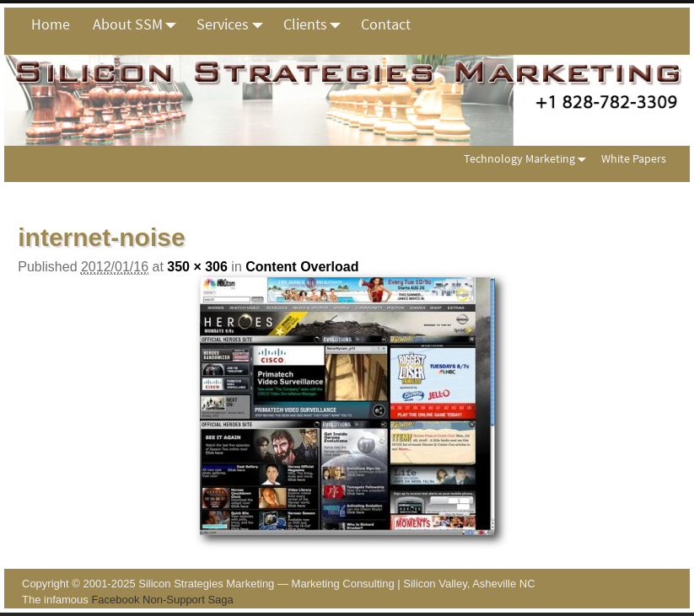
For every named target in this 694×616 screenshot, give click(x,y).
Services (234, 24)
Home (51, 24)
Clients (317, 24)
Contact (386, 24)
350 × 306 (197, 267)
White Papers (634, 158)
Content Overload (302, 267)
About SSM (139, 24)
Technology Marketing (528, 159)
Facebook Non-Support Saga (162, 600)
